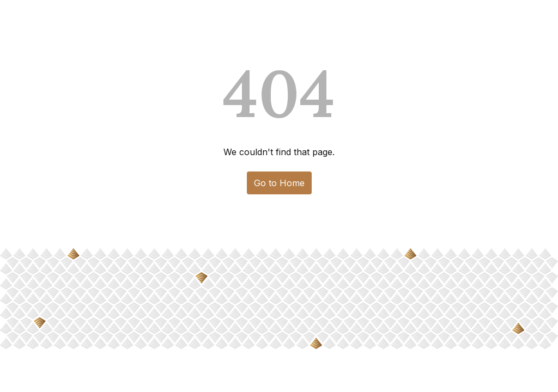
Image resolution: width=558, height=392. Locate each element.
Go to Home (279, 183)
